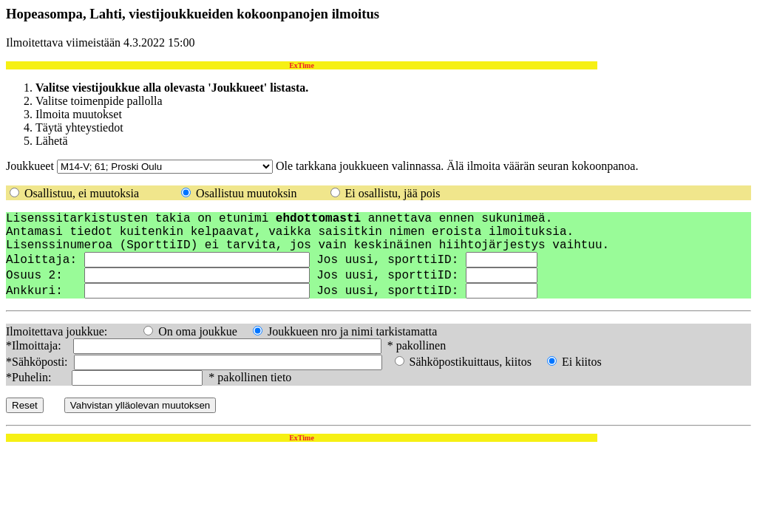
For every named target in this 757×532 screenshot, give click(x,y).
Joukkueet (30, 166)
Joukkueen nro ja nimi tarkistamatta (352, 331)
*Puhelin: (37, 377)
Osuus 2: (41, 276)
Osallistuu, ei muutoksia (82, 193)
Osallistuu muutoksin (246, 193)
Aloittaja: (41, 260)
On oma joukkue (198, 331)
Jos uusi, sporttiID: (391, 260)
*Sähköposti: (38, 362)
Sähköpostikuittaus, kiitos (471, 362)
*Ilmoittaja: (38, 345)
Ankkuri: (45, 291)
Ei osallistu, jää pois (393, 193)
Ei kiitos (582, 362)
